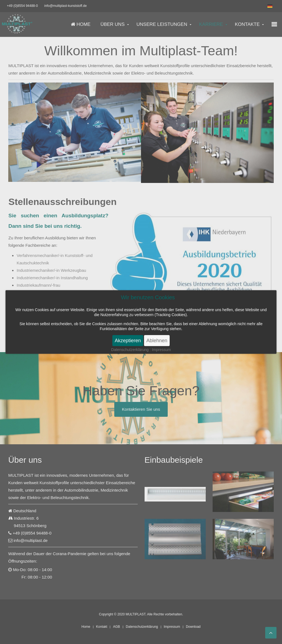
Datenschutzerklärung (130, 350)
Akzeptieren (128, 341)
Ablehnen (157, 341)
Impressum (161, 350)
